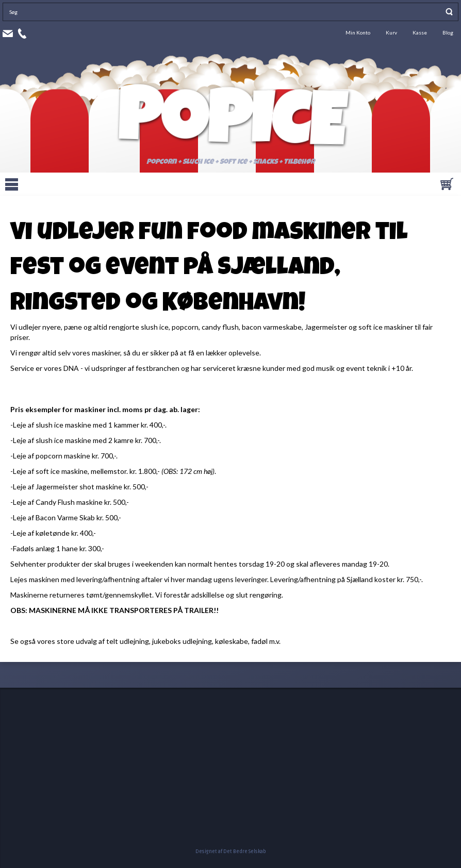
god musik (318, 368)
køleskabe (232, 641)
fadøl (260, 641)
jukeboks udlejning (182, 641)
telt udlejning (128, 641)
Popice (230, 127)
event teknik (366, 368)
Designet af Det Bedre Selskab (231, 852)
